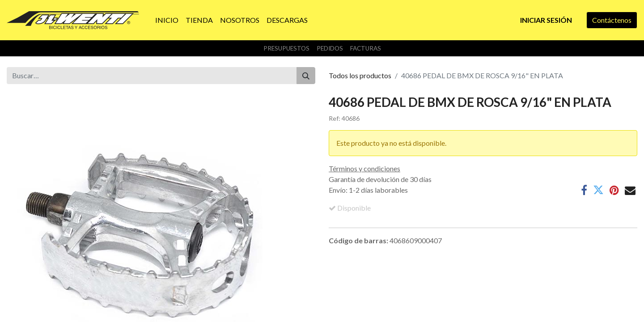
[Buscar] (306, 76)
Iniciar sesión (546, 20)
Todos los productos (360, 75)
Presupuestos (286, 48)
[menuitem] (167, 20)
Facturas (366, 48)
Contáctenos (612, 20)
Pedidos (330, 48)
